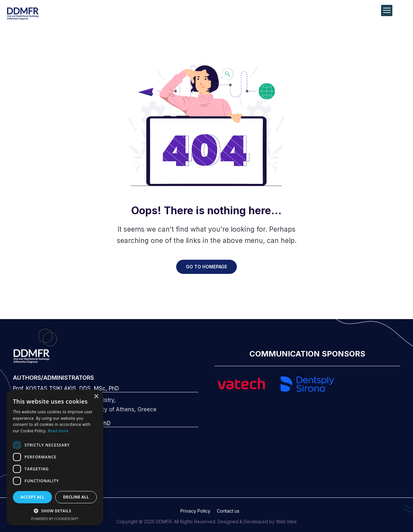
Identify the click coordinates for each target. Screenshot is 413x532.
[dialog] (55, 458)
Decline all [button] (76, 497)
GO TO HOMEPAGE (206, 267)
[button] (55, 511)
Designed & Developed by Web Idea (257, 522)
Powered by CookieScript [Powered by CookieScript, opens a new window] (55, 519)
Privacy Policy (195, 511)
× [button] (96, 397)
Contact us (228, 511)
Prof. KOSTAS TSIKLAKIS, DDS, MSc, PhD (66, 388)
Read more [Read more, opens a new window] (58, 431)
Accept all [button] (33, 497)
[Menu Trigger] (387, 10)
